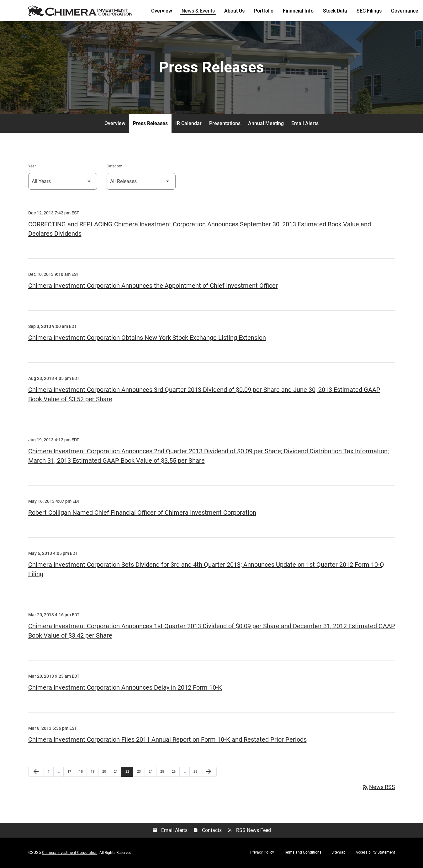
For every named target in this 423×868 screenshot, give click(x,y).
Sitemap (338, 853)
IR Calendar (188, 124)
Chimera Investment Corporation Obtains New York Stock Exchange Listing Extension (147, 339)
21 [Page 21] (117, 772)
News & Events (198, 11)
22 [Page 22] (129, 772)
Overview (162, 11)
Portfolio (264, 11)
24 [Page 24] (152, 772)
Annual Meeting (266, 124)
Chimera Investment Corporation (70, 854)
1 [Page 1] (50, 772)
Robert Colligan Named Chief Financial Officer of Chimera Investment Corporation (142, 513)
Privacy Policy (262, 853)
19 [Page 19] (94, 772)
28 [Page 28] (197, 772)
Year (32, 167)
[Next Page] (209, 773)
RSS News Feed (249, 831)
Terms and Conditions (303, 853)
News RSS (378, 788)
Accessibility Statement (375, 853)
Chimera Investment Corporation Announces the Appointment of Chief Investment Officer (153, 287)
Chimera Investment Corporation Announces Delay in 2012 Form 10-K (125, 688)
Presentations (225, 124)
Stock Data (335, 11)
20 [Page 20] (106, 772)
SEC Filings (369, 11)
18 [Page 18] (83, 772)
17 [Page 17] (71, 772)
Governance (405, 11)
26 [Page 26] (175, 772)
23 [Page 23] (141, 772)
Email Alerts (305, 124)
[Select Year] (63, 182)
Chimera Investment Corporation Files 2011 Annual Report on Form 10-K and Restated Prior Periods (167, 740)
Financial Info (298, 11)
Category (114, 167)
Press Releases (150, 124)
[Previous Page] (36, 773)
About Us (234, 11)
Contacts (207, 831)
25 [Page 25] (164, 772)
